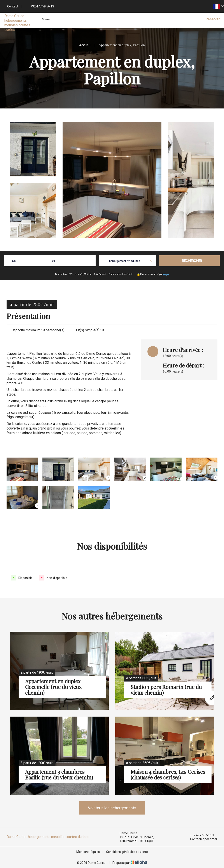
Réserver (213, 19)
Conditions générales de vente (127, 852)
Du (14, 261)
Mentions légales (88, 852)
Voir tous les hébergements (112, 808)
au (54, 261)
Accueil (85, 45)
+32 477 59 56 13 (199, 835)
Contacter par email (201, 839)
